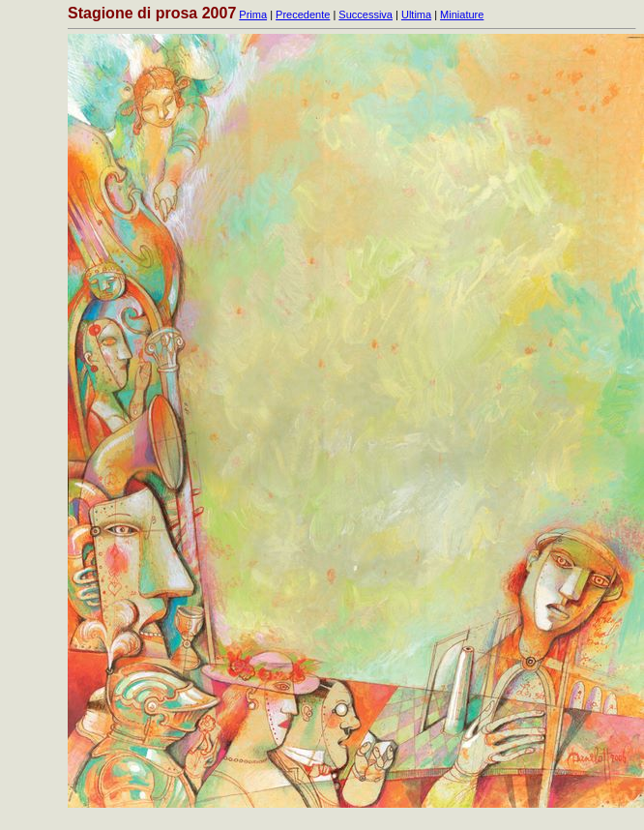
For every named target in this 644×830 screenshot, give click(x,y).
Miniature (462, 15)
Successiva (366, 15)
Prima (253, 15)
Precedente (303, 15)
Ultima (416, 15)
